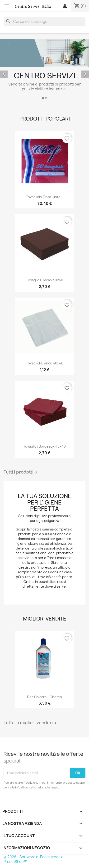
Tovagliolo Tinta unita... (44, 197)
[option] (44, 70)
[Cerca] (44, 21)
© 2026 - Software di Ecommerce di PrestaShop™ (34, 859)
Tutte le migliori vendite (31, 723)
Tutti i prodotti (21, 472)
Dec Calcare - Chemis (44, 697)
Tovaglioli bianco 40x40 (45, 363)
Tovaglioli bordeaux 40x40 (44, 446)
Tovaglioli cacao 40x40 (45, 280)
